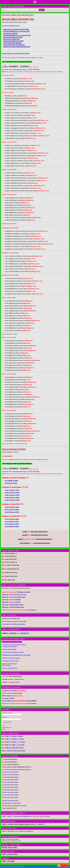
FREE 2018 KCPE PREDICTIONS (11, 39)
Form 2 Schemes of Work (12, 522)
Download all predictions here (11, 26)
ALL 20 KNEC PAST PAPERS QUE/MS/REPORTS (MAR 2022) (17, 770)
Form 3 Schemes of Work (12, 524)
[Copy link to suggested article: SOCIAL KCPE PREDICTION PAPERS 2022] (3, 45)
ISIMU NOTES (6, 665)
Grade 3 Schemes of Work (12, 495)
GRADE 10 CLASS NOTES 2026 (11, 619)
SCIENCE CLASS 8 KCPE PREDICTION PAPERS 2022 (17, 47)
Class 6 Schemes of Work (12, 507)
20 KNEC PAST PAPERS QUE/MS (10, 772)
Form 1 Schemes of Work (12, 519)
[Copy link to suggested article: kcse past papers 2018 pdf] (3, 34)
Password (4, 717)
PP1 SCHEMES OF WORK (12, 481)
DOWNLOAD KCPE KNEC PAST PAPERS (13, 41)
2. (9, 647)
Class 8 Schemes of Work (12, 512)
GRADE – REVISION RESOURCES (35, 539)
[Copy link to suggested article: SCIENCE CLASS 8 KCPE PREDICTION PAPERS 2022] (3, 47)
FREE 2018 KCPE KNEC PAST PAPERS (13, 37)
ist (13, 421)
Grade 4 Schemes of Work (12, 498)
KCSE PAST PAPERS (16, 31)
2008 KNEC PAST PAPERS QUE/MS (10, 801)
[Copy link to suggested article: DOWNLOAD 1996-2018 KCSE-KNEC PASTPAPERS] (3, 30)
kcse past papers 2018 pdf (10, 33)
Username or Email (7, 713)
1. (14, 645)
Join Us (4, 729)
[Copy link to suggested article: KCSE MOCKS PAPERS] (3, 36)
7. (10, 661)
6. (11, 658)
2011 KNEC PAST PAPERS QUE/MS (10, 795)
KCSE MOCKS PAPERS (17, 35)
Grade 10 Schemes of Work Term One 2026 (14, 621)
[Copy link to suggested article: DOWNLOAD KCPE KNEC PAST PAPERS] (3, 42)
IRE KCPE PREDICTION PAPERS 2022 (18, 15)
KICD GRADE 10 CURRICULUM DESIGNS (14, 624)
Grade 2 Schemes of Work (12, 493)
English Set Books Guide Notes (10, 664)
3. (9, 649)
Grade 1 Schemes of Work (12, 490)
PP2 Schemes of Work (11, 483)
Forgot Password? (7, 728)
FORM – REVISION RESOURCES (35, 532)
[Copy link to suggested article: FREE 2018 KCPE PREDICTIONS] (3, 40)
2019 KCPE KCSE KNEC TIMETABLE (13, 43)
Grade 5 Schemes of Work (12, 500)
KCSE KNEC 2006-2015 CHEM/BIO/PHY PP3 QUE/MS (14, 806)
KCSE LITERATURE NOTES (10, 668)
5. (16, 655)
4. (13, 652)
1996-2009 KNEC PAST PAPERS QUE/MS (11, 803)
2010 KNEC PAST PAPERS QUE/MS (10, 797)
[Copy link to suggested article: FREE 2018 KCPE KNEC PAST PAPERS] (3, 38)
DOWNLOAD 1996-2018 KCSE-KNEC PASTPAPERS (16, 30)
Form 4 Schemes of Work (12, 526)
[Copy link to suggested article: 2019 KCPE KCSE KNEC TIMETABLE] (3, 43)
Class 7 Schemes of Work (12, 510)
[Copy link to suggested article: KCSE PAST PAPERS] (3, 32)
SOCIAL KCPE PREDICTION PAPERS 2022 (14, 45)
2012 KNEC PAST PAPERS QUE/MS (10, 792)
